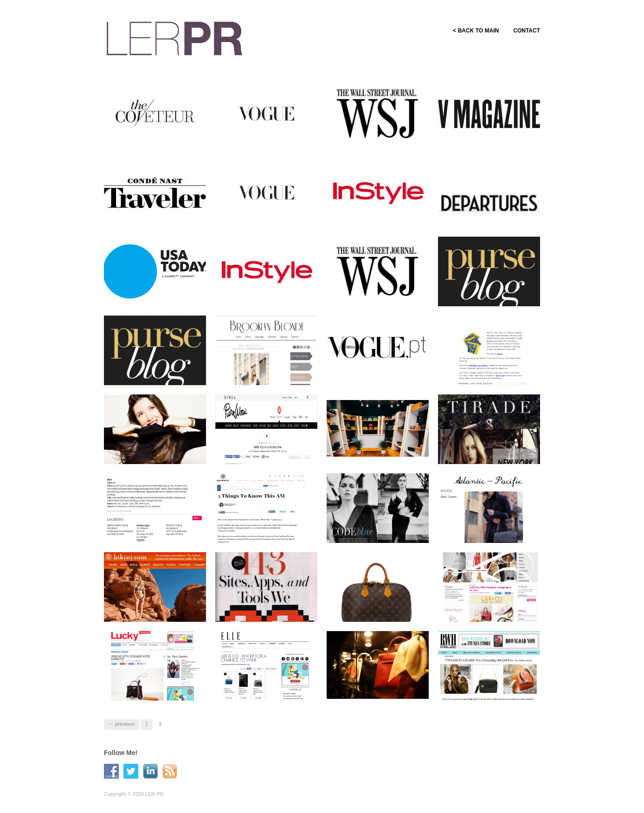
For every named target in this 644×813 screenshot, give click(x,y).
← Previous (122, 724)
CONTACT (527, 31)
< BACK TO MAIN (471, 31)
